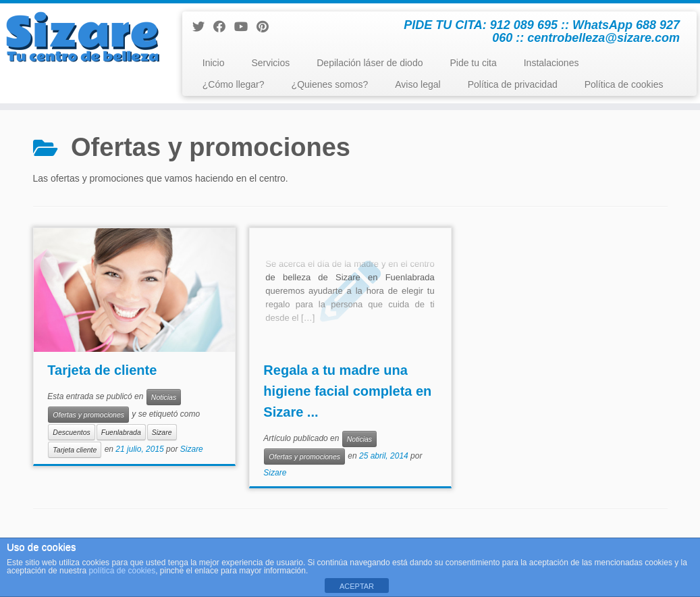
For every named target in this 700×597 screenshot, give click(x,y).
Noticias (164, 397)
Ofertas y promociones (88, 415)
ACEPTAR (357, 586)
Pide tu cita (473, 63)
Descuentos (71, 432)
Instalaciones (551, 63)
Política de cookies (624, 84)
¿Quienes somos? (330, 84)
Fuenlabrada (121, 432)
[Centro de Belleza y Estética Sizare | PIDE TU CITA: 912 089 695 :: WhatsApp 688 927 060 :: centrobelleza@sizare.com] (82, 37)
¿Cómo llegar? (234, 84)
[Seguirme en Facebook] (224, 27)
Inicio (214, 63)
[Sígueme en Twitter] (203, 27)
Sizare (162, 432)
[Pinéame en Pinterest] (267, 27)
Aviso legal (418, 84)
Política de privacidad (513, 84)
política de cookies (122, 571)
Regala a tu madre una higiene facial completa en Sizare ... (347, 391)
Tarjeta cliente (75, 450)
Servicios (270, 63)
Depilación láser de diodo (370, 63)
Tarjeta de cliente (102, 370)
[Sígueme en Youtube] (245, 27)
